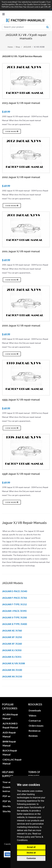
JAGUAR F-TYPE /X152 (14, 604)
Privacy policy (24, 837)
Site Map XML (10, 811)
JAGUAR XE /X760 (12, 631)
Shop (18, 47)
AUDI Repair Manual (9, 734)
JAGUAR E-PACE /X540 (15, 591)
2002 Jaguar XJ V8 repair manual (21, 177)
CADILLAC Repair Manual (12, 762)
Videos (32, 716)
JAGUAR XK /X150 (12, 676)
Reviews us (35, 731)
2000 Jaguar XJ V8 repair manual (21, 326)
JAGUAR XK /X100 (12, 670)
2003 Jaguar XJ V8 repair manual (21, 103)
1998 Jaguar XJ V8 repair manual (21, 474)
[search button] (47, 27)
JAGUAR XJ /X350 (12, 650)
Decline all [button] (31, 853)
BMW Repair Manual (9, 744)
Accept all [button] (31, 847)
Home (10, 47)
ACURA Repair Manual (10, 716)
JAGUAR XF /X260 (12, 644)
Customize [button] (31, 858)
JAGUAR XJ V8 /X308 (13, 663)
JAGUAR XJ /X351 (12, 657)
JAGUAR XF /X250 (12, 637)
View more (12, 131)
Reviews (33, 736)
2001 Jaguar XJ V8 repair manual (21, 251)
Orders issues (36, 726)
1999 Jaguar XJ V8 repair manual (21, 400)
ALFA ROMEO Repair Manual (10, 725)
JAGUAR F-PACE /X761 (15, 598)
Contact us (35, 721)
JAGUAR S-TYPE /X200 (14, 617)
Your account (10, 782)
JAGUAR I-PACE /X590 (14, 611)
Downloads (35, 711)
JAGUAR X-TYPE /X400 (14, 624)
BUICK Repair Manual (10, 753)
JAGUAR (27, 47)
